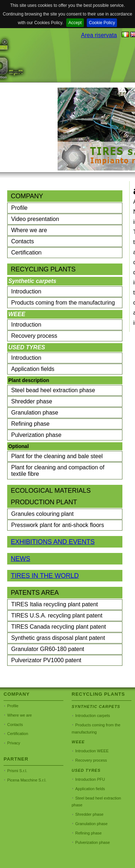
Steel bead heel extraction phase (53, 390)
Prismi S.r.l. (17, 771)
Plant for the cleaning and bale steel (57, 456)
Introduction (26, 291)
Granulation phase (35, 413)
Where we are (29, 230)
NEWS (21, 559)
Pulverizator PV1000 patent (46, 660)
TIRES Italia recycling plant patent (55, 604)
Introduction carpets (93, 716)
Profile (19, 208)
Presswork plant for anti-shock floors (58, 525)
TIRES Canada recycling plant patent (58, 627)
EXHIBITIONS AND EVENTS (53, 542)
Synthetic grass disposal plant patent (58, 638)
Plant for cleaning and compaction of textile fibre (58, 471)
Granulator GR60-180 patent (48, 649)
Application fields (33, 369)
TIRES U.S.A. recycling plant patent (57, 615)
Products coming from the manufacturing (63, 303)
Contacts (22, 241)
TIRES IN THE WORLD (45, 576)
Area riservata (99, 35)
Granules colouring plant (42, 514)
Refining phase (30, 424)
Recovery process (34, 336)
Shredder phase (32, 401)
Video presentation (35, 219)
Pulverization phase (36, 435)
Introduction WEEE (92, 751)
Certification (26, 253)
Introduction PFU (90, 779)
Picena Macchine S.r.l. (27, 780)
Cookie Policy (102, 23)
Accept (75, 23)
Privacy (14, 743)
